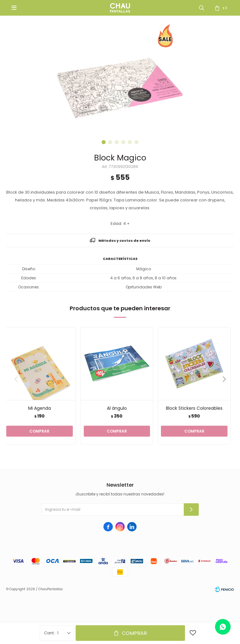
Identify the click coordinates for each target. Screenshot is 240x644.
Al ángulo (117, 408)
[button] (104, 142)
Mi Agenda (40, 408)
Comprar (134, 633)
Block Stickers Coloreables (194, 408)
